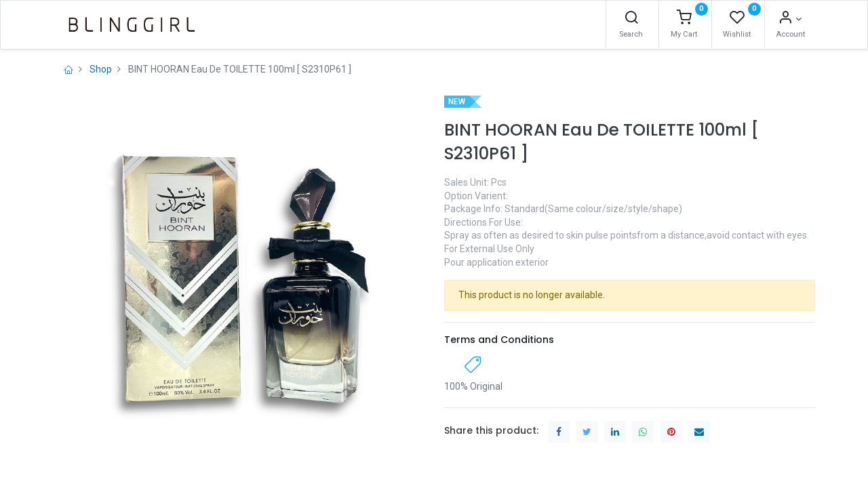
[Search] (631, 19)
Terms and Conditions (499, 340)
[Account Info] (790, 19)
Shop (101, 69)
